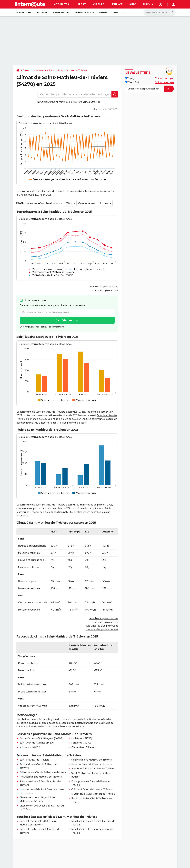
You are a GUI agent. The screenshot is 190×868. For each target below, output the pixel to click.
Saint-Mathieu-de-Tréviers (73, 71)
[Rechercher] (159, 12)
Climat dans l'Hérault (84, 747)
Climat (115, 12)
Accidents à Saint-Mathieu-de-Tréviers (93, 769)
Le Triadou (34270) (82, 738)
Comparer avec (87, 203)
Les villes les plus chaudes (103, 287)
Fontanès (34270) (81, 743)
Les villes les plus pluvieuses (102, 626)
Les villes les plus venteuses (102, 629)
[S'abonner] (149, 89)
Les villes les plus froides (104, 290)
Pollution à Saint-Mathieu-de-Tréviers (41, 777)
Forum (103, 12)
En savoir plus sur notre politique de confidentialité (42, 327)
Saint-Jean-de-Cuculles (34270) (37, 743)
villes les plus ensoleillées (71, 423)
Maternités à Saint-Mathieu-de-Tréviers (93, 794)
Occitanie (38, 71)
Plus (148, 4)
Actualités (61, 4)
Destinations (23, 12)
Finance (117, 4)
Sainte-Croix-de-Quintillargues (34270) (41, 738)
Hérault (51, 71)
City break (42, 12)
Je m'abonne (64, 320)
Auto (133, 4)
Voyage (130, 78)
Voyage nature (61, 12)
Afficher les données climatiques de (39, 203)
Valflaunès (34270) (30, 747)
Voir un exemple (165, 78)
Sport (82, 4)
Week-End (132, 82)
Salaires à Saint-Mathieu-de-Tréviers (92, 760)
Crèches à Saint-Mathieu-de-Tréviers (92, 789)
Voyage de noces (84, 12)
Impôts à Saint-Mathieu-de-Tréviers (91, 764)
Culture (99, 4)
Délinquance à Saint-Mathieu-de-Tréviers (43, 772)
